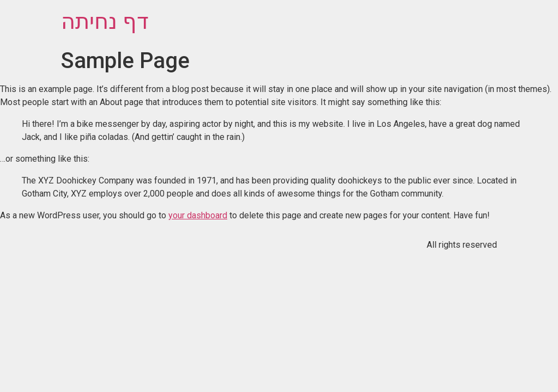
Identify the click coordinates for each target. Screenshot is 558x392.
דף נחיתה (105, 22)
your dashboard (198, 215)
